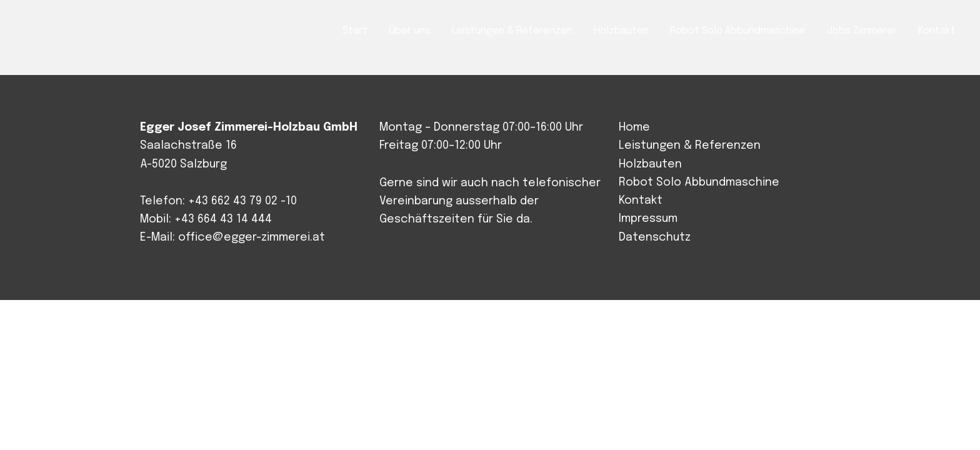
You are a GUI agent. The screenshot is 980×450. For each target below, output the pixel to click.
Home (634, 127)
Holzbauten (650, 164)
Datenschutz (655, 237)
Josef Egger (78, 32)
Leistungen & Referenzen (690, 146)
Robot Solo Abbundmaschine (699, 182)
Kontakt (641, 201)
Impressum (648, 219)
